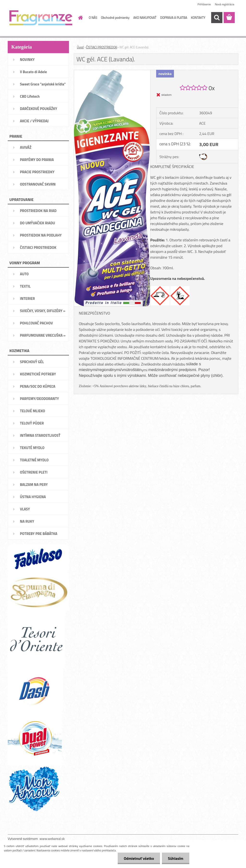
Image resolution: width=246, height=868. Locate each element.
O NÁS (93, 18)
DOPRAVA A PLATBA (174, 18)
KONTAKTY (198, 18)
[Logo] (41, 18)
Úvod (80, 47)
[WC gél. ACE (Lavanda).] (112, 72)
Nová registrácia (224, 4)
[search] (217, 18)
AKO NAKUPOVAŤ (145, 18)
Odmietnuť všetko (139, 858)
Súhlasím (176, 858)
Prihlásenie (204, 4)
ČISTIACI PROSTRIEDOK (101, 47)
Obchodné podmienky (115, 18)
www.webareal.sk (52, 839)
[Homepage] (80, 18)
